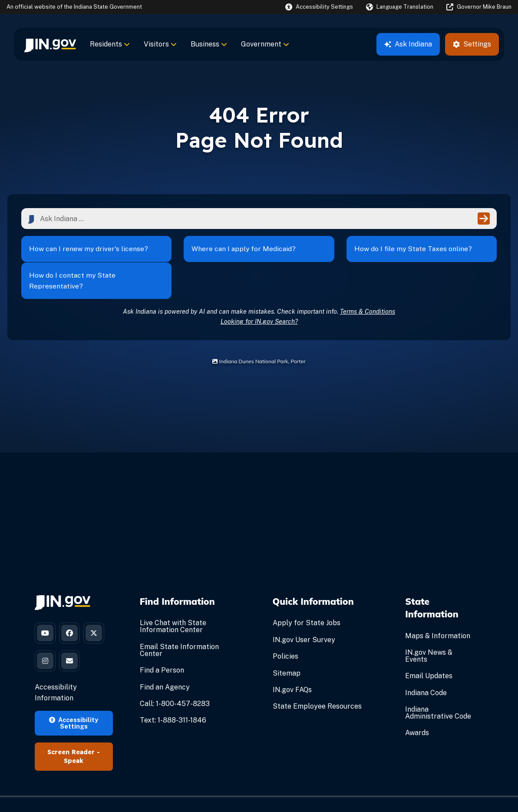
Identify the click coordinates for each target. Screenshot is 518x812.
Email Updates (429, 650)
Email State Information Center (179, 625)
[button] (319, 7)
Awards (417, 708)
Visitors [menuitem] (160, 44)
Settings (472, 44)
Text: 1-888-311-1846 (173, 694)
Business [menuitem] (209, 44)
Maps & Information (438, 610)
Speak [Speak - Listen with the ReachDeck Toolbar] (74, 737)
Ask (408, 44)
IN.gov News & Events (429, 630)
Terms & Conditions (368, 286)
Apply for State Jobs (307, 598)
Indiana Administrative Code (438, 687)
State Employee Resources (317, 681)
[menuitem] (50, 44)
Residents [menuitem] (110, 44)
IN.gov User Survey (304, 614)
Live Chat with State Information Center (173, 601)
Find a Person (162, 645)
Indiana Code (426, 667)
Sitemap (287, 648)
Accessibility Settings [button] (74, 699)
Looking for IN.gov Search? (259, 296)
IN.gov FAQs (292, 664)
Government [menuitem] (265, 44)
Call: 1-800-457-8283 (175, 678)
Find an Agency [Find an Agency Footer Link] (165, 661)
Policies (285, 631)
